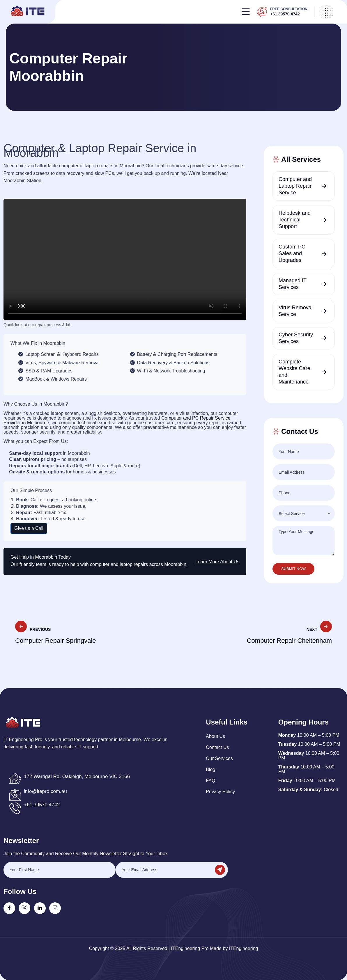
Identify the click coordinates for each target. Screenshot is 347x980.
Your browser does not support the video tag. (125, 259)
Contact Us (217, 747)
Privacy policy (220, 792)
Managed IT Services (293, 284)
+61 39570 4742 (285, 14)
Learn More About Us (217, 562)
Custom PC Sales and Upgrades (292, 253)
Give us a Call (29, 528)
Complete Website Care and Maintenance (294, 372)
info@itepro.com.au (45, 791)
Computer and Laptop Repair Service (295, 186)
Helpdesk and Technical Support (295, 220)
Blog (210, 769)
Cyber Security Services (296, 338)
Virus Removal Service (296, 311)
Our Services (219, 758)
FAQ (210, 781)
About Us (215, 736)
